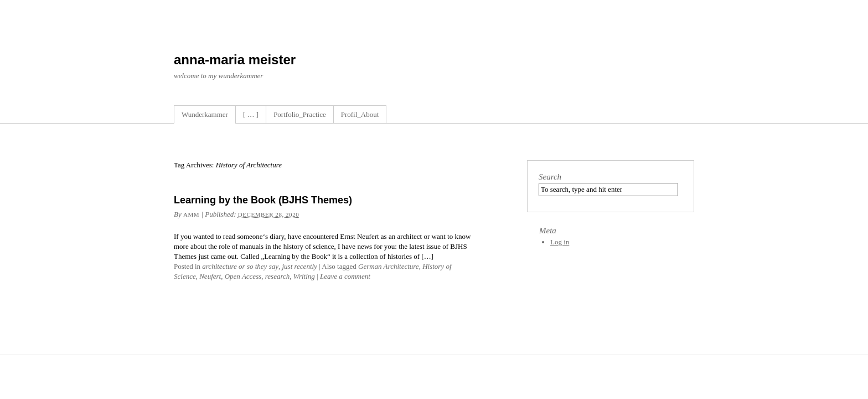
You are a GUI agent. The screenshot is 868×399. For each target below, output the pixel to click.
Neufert (210, 276)
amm (191, 214)
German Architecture (389, 266)
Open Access (243, 276)
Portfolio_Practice (300, 114)
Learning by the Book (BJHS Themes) (263, 200)
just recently (299, 266)
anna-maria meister (235, 60)
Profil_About (360, 114)
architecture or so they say (240, 266)
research (278, 276)
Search (550, 177)
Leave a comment (345, 276)
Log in (560, 242)
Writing (304, 276)
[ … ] (251, 114)
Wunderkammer (205, 114)
